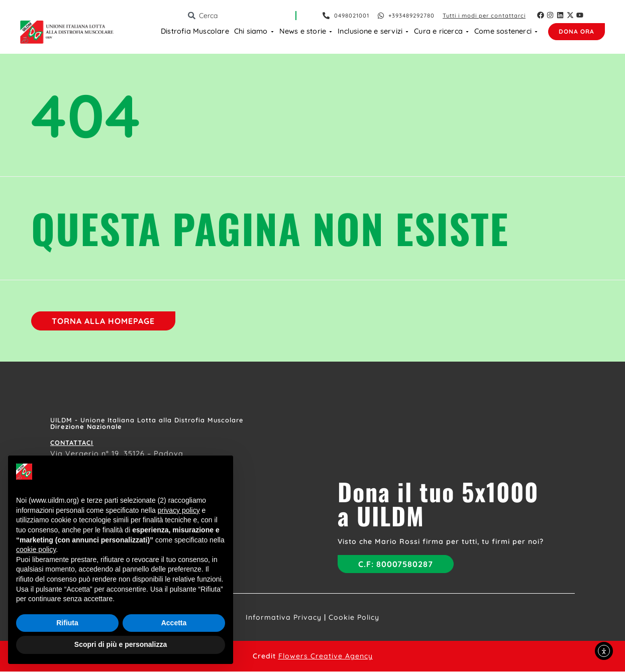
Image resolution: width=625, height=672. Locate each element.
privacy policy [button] (179, 510)
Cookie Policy (354, 618)
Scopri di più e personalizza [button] (121, 644)
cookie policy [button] (36, 549)
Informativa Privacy (284, 618)
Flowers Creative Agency (326, 656)
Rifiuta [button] (67, 623)
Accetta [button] (174, 623)
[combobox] (241, 16)
